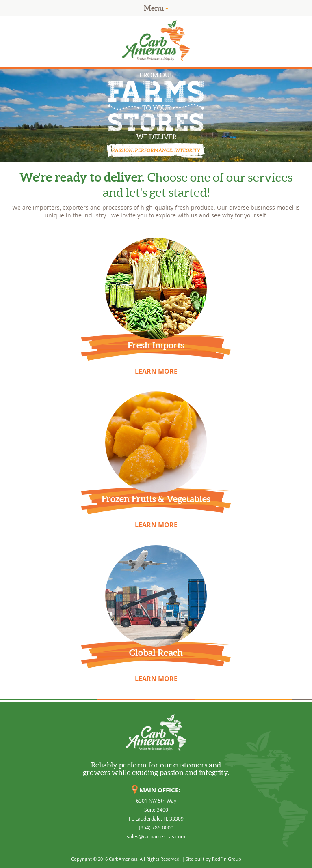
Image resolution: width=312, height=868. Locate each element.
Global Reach (156, 652)
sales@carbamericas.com (156, 836)
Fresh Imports (156, 345)
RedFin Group (227, 859)
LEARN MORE (156, 371)
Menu (156, 8)
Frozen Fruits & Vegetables (156, 499)
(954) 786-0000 (156, 827)
